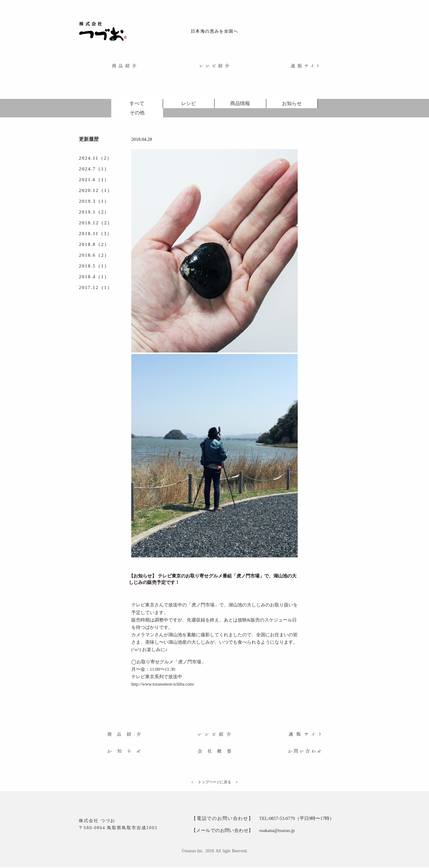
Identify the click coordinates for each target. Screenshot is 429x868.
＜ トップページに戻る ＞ (214, 784)
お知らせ (292, 105)
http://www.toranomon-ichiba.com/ (164, 686)
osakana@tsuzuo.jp (277, 832)
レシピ (189, 105)
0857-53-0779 (282, 820)
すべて (137, 105)
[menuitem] (124, 67)
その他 (137, 114)
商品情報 (240, 105)
